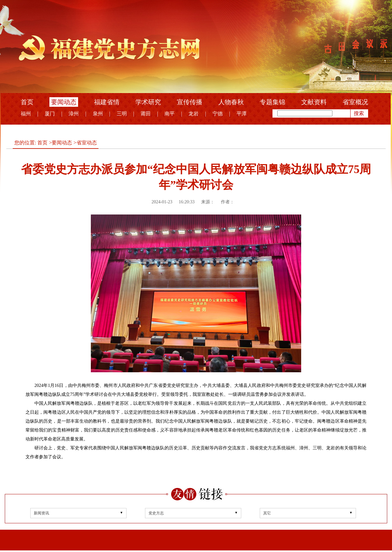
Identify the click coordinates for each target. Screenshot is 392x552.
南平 (170, 114)
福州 (26, 114)
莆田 (146, 114)
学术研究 (148, 102)
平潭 (242, 114)
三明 (122, 114)
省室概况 (355, 102)
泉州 (98, 114)
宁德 (218, 114)
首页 (27, 102)
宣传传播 (190, 102)
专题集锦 (272, 102)
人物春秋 (231, 102)
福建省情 (107, 102)
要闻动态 (64, 102)
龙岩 (193, 114)
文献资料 (314, 102)
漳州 (74, 114)
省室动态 (87, 143)
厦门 (50, 114)
